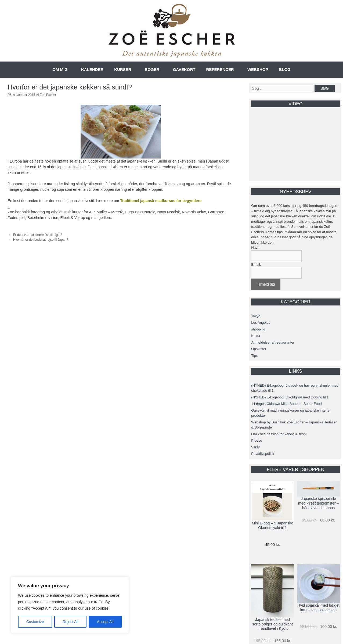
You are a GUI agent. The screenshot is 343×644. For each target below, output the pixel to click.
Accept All (105, 622)
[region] (70, 605)
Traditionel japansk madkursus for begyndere (161, 201)
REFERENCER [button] (220, 69)
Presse (257, 440)
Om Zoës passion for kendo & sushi (279, 434)
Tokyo (256, 316)
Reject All (70, 622)
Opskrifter (259, 349)
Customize (35, 622)
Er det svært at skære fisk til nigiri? (38, 235)
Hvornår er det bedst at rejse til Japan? (41, 240)
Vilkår (255, 447)
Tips (254, 356)
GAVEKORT (184, 69)
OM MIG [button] (60, 69)
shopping (258, 329)
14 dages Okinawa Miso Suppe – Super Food (286, 404)
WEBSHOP (258, 69)
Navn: (256, 248)
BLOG (285, 69)
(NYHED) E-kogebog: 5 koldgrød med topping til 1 (290, 397)
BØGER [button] (152, 69)
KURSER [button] (123, 69)
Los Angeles (261, 323)
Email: (256, 265)
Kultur (256, 336)
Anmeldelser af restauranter (273, 342)
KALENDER (92, 69)
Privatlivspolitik (263, 454)
